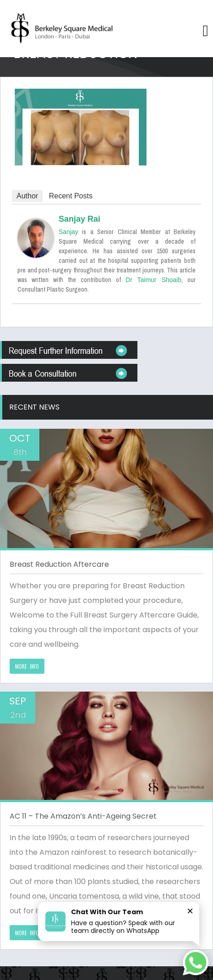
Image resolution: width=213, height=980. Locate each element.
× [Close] (190, 911)
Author (27, 196)
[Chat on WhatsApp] (196, 963)
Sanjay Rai (79, 219)
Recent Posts (71, 196)
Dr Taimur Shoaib (153, 280)
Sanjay (68, 232)
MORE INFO (27, 666)
